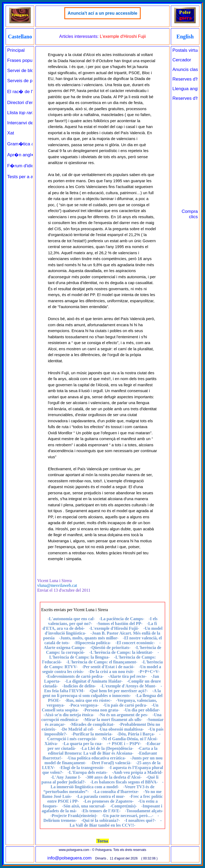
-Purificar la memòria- (92, 734)
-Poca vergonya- (84, 705)
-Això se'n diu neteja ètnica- (69, 715)
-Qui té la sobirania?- (100, 820)
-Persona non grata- (101, 710)
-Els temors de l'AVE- (101, 811)
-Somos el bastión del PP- (119, 624)
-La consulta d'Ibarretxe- (116, 792)
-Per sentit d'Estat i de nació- (108, 667)
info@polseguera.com (70, 858)
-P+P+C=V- (149, 672)
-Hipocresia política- (92, 643)
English (185, 37)
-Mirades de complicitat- (92, 724)
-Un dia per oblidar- (142, 710)
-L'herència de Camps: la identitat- (121, 652)
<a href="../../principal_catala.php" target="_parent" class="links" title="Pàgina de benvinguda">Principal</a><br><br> (20, 208)
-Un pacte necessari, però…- (127, 816)
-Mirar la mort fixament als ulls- (113, 720)
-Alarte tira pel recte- (127, 676)
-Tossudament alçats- (144, 811)
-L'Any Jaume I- (66, 777)
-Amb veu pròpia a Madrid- (137, 772)
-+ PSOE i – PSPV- (124, 744)
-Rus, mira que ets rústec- (88, 700)
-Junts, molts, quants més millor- (88, 638)
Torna (103, 841)
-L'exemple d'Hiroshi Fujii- (114, 628)
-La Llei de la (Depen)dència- (107, 748)
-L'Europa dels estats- (88, 772)
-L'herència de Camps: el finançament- (102, 662)
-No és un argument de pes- (123, 715)
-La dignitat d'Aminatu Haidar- (94, 681)
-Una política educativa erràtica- (96, 758)
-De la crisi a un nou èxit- (111, 672)
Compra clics (190, 214)
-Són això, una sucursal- (84, 806)
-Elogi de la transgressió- (82, 768)
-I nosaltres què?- (140, 820)
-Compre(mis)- (123, 806)
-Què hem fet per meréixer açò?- (118, 691)
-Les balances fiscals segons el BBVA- (124, 782)
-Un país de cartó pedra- (125, 705)
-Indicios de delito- (79, 686)
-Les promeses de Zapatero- (109, 801)
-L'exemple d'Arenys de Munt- (128, 686)
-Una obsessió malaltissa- (121, 729)
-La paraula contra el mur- (100, 796)
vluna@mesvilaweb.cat (57, 585)
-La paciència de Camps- (122, 619)
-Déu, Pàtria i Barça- (136, 734)
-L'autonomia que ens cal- (71, 619)
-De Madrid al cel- (78, 729)
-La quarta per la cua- (82, 744)
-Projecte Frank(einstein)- (74, 816)
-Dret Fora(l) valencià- (111, 763)
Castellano (20, 37)
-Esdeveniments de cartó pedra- (75, 676)
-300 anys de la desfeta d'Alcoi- (114, 777)
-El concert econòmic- (135, 643)
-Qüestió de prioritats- (110, 648)
